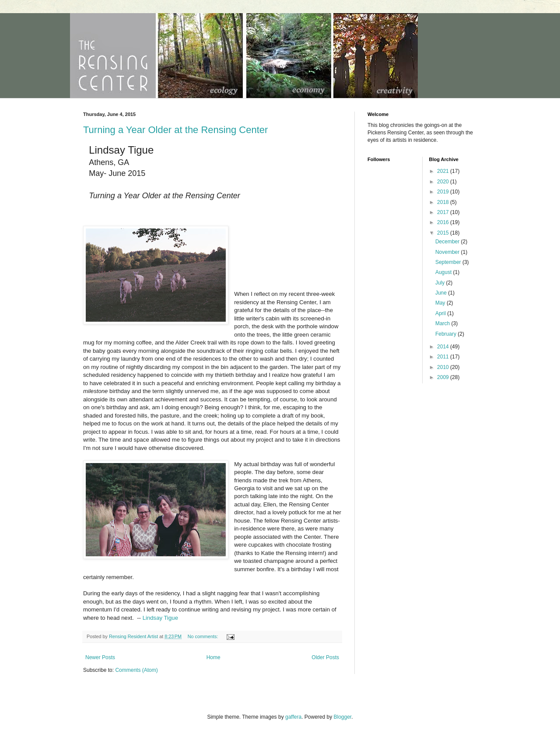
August (444, 272)
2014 (444, 347)
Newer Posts (100, 657)
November (448, 252)
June (442, 293)
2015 (444, 233)
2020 (444, 182)
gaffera (293, 717)
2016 (444, 222)
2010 (444, 367)
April (441, 313)
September (449, 262)
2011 (444, 357)
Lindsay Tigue (160, 618)
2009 (444, 377)
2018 (444, 202)
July (441, 283)
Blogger (343, 717)
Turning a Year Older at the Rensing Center (175, 130)
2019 (444, 192)
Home (213, 657)
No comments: (204, 636)
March (443, 323)
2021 (444, 171)
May (441, 303)
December (448, 242)
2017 (444, 212)
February (446, 334)
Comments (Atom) (136, 670)
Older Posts (325, 657)
